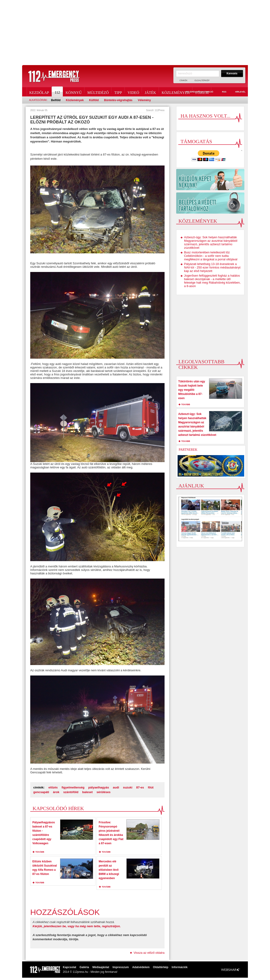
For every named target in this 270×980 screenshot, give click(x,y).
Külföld (94, 100)
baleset (87, 792)
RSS (222, 92)
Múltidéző (98, 92)
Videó (133, 92)
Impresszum (121, 967)
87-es (140, 787)
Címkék (184, 80)
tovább (40, 852)
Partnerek (188, 450)
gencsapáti (41, 792)
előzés (53, 787)
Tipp (118, 92)
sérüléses (104, 792)
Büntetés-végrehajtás (118, 100)
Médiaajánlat (101, 967)
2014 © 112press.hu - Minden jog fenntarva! (90, 972)
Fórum (202, 92)
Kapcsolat (69, 967)
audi (116, 787)
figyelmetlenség (73, 787)
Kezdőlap (39, 92)
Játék (150, 92)
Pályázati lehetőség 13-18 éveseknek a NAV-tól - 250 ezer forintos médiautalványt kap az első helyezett (212, 267)
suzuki (128, 787)
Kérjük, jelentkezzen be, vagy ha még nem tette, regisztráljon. (77, 926)
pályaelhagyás (99, 787)
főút (151, 787)
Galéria (84, 967)
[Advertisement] (135, 33)
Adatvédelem (141, 967)
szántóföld (71, 792)
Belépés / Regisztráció (197, 92)
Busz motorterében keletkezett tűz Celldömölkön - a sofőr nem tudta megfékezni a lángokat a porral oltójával (211, 256)
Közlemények (176, 92)
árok (56, 792)
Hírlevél (238, 92)
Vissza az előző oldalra (149, 953)
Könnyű (74, 92)
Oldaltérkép (202, 80)
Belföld (56, 100)
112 (57, 92)
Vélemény (144, 100)
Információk (180, 967)
